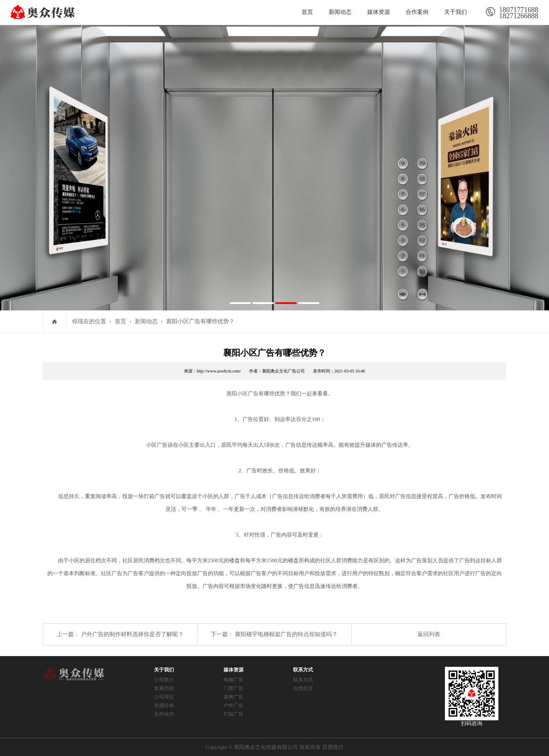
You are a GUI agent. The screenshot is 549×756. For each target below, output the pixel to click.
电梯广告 (234, 680)
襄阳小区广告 (242, 394)
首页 (307, 12)
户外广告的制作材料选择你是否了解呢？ (132, 634)
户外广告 (234, 706)
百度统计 (333, 747)
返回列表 (429, 634)
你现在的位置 (89, 321)
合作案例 (417, 12)
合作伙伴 (164, 714)
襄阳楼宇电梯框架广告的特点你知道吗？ (286, 634)
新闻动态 (340, 12)
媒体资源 (379, 12)
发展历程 (164, 688)
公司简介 (164, 680)
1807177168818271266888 (519, 12)
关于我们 (456, 12)
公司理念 (164, 697)
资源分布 (164, 706)
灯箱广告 (234, 714)
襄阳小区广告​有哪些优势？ (200, 321)
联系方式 (303, 680)
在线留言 (303, 688)
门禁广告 (234, 688)
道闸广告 (234, 697)
